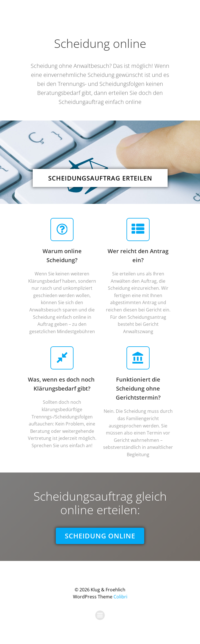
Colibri (120, 597)
